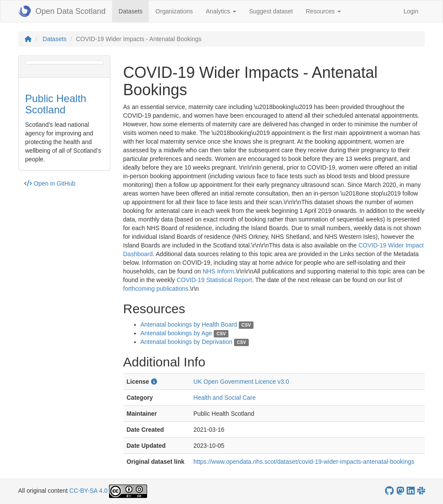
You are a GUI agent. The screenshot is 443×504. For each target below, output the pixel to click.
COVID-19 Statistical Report (214, 280)
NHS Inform (218, 271)
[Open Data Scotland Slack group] (421, 491)
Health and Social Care (225, 398)
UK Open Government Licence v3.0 (241, 382)
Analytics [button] (221, 11)
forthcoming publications (156, 289)
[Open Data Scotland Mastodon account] (400, 491)
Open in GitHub (50, 183)
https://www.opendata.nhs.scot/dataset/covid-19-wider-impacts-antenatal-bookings (304, 462)
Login (411, 11)
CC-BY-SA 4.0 (88, 491)
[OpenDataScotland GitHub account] (389, 491)
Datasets (134, 11)
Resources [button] (323, 11)
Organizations (174, 11)
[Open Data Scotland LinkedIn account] (411, 491)
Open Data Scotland (62, 11)
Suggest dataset (271, 11)
